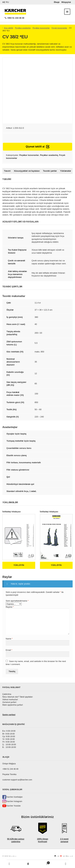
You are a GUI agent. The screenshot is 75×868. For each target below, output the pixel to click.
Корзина (44, 862)
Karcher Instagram (14, 801)
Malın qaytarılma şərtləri (13, 705)
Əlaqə (57, 2)
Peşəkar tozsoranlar (41, 28)
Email (9, 650)
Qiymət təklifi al (37, 147)
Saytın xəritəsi (9, 715)
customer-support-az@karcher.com (17, 780)
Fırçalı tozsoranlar (59, 28)
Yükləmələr (66, 171)
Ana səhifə (8, 28)
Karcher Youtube (14, 806)
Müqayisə (66, 2)
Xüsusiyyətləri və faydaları (27, 171)
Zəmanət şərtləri (9, 702)
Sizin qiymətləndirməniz (17, 601)
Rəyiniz (10, 607)
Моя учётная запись (9, 864)
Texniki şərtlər (50, 171)
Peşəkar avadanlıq (23, 28)
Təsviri (7, 171)
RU (7, 2)
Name (9, 639)
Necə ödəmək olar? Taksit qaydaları (18, 697)
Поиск (28, 864)
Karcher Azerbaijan (15, 797)
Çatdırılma (7, 694)
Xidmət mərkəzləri (10, 700)
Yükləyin (19, 565)
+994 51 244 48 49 (15, 18)
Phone (66, 864)
